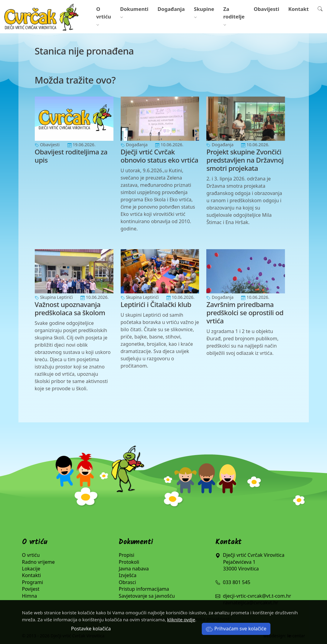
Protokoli (129, 562)
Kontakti (32, 575)
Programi (33, 582)
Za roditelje (234, 17)
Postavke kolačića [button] (91, 629)
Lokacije (31, 569)
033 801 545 (233, 582)
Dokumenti (134, 13)
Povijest (31, 589)
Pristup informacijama (144, 589)
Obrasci (127, 582)
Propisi (126, 555)
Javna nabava (134, 569)
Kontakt (299, 9)
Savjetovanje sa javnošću (147, 596)
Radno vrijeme (39, 562)
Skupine (204, 13)
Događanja (171, 9)
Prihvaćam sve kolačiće (236, 629)
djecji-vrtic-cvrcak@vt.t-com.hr (257, 596)
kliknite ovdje (181, 619)
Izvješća (128, 575)
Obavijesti (267, 9)
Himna (30, 596)
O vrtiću (104, 17)
